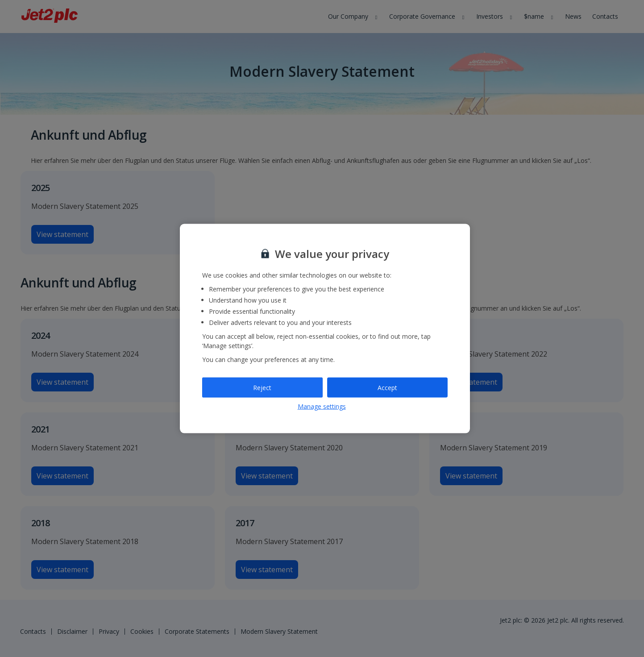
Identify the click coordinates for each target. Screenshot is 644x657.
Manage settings (322, 406)
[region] (325, 329)
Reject (262, 387)
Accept (387, 387)
